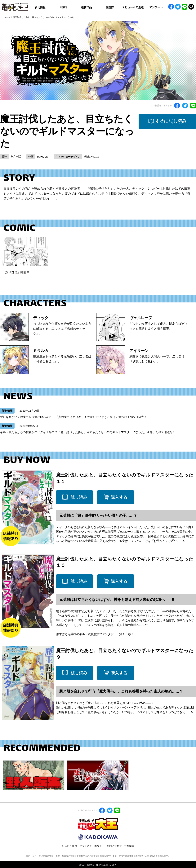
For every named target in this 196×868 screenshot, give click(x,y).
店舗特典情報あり (11, 536)
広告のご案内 (69, 846)
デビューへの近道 (133, 7)
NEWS (63, 7)
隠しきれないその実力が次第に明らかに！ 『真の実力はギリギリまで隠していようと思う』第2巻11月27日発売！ (73, 417)
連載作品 (86, 7)
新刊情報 (40, 7)
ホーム (7, 17)
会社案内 (129, 846)
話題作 (110, 7)
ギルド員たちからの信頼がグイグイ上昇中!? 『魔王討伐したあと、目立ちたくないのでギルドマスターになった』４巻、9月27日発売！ (87, 432)
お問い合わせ (114, 846)
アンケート (156, 7)
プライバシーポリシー (92, 846)
